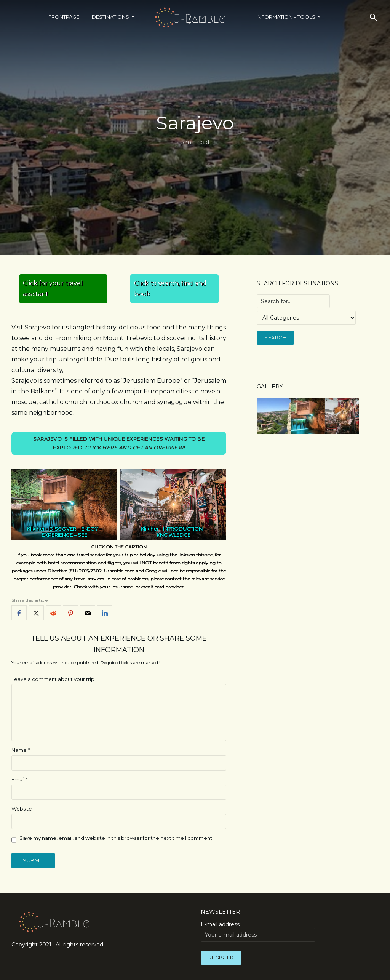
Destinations (110, 17)
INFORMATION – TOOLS (286, 17)
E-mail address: (258, 931)
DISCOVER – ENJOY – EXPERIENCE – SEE (72, 532)
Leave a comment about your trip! (54, 679)
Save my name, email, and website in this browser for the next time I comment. (116, 838)
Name (21, 750)
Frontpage (64, 17)
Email (20, 779)
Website (22, 809)
